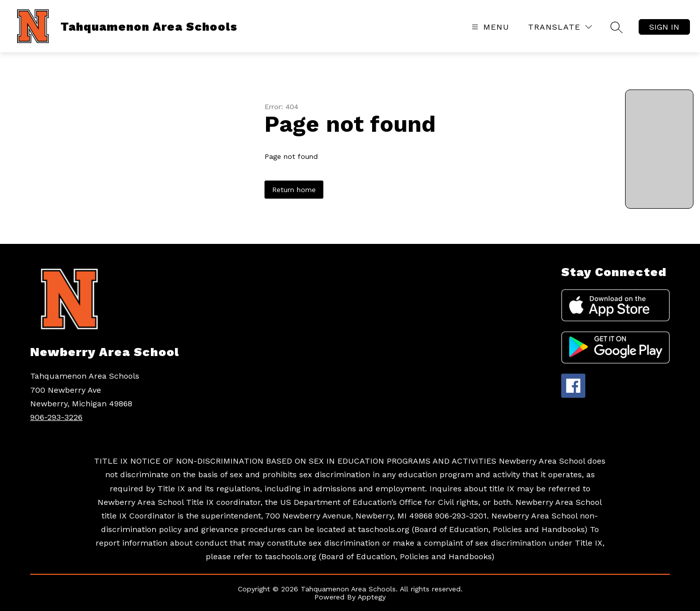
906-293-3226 (56, 417)
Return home (294, 190)
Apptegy (372, 597)
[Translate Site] (560, 27)
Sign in (664, 27)
